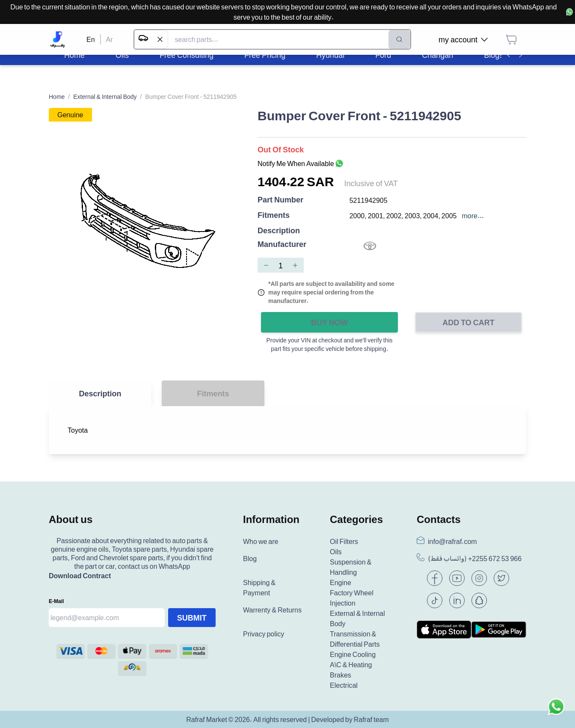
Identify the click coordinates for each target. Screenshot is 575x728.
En (91, 39)
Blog (250, 559)
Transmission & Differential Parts (355, 639)
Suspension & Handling (351, 567)
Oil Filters (344, 541)
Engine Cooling (353, 654)
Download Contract (80, 576)
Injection (343, 603)
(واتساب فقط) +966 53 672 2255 (475, 559)
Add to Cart (468, 322)
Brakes (341, 675)
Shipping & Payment (259, 588)
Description (279, 230)
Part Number (280, 200)
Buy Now (329, 322)
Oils (336, 552)
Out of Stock (281, 149)
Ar (110, 39)
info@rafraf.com (452, 541)
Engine (341, 582)
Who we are (261, 541)
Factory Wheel (352, 593)
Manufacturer (282, 245)
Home (57, 97)
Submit (192, 618)
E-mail (56, 601)
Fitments (274, 215)
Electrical (344, 685)
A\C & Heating (351, 665)
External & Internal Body (105, 97)
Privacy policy (264, 634)
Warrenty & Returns (272, 610)
